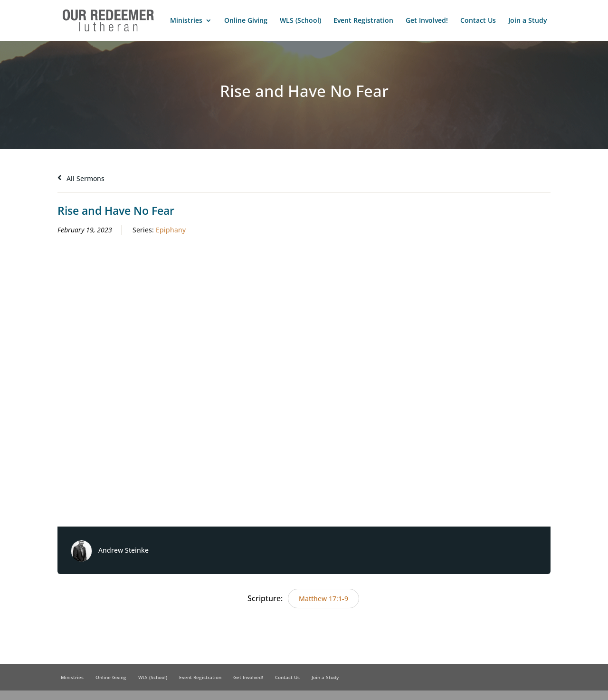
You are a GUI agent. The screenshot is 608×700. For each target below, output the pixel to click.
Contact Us (478, 21)
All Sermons (81, 178)
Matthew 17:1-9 (323, 599)
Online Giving (246, 21)
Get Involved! (427, 21)
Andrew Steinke (123, 550)
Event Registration (363, 21)
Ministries (186, 21)
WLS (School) (300, 21)
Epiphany (171, 230)
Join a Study (528, 21)
